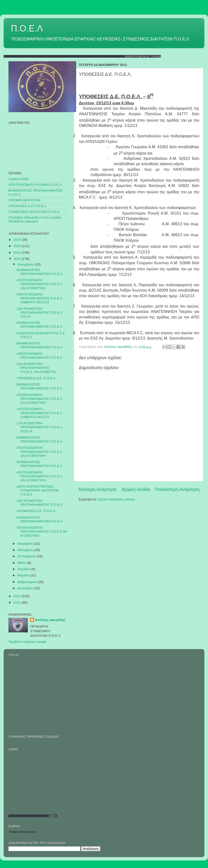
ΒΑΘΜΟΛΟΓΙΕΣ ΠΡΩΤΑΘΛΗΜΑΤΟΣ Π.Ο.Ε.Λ (39, 325)
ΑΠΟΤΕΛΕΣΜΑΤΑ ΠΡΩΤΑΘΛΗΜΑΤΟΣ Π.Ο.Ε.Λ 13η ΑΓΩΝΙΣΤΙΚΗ (39, 284)
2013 (18, 259)
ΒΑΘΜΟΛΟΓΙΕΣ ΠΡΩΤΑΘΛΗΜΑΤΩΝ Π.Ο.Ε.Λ (40, 272)
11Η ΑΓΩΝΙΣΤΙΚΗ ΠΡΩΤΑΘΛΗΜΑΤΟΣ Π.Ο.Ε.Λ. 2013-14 (40, 427)
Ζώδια (52, 816)
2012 (18, 596)
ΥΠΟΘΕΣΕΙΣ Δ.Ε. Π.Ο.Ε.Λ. (37, 378)
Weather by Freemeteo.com (22, 832)
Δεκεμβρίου (26, 264)
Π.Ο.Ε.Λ (27, 28)
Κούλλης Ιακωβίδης (50, 620)
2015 (18, 246)
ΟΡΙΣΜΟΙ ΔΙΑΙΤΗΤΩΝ (24, 200)
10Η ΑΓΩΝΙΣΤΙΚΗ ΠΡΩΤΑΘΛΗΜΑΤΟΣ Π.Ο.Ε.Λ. (40, 503)
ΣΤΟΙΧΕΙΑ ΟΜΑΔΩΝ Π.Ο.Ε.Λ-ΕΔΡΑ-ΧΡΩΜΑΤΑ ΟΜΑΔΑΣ (35, 220)
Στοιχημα (156, 56)
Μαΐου (22, 563)
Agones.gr (144, 56)
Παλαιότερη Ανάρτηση (177, 489)
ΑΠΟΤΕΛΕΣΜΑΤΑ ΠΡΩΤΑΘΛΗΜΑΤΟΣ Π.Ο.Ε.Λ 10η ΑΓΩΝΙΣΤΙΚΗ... (39, 476)
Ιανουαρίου (26, 588)
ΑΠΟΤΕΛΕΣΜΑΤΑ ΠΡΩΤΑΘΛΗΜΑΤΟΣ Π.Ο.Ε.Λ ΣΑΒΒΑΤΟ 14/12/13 (39, 413)
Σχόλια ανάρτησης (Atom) (116, 499)
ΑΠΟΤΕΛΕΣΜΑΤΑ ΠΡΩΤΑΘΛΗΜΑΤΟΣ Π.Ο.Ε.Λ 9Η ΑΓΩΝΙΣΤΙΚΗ (42, 531)
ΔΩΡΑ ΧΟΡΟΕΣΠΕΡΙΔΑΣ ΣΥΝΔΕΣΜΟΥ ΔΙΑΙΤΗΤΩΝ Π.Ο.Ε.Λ (38, 490)
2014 (18, 252)
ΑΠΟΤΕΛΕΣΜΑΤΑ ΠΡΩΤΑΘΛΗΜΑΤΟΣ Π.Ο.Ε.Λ (39, 356)
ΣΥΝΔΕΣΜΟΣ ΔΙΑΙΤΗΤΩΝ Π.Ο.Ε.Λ (34, 212)
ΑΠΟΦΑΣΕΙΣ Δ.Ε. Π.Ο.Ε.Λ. (37, 511)
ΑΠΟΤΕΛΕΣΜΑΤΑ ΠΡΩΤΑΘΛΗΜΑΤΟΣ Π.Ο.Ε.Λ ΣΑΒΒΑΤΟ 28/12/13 (39, 298)
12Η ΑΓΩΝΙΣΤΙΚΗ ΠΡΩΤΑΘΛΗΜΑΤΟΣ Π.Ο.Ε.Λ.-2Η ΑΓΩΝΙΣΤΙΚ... (38, 368)
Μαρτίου (24, 575)
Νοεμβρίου (26, 544)
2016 (18, 240)
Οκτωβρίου (26, 550)
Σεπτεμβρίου (27, 556)
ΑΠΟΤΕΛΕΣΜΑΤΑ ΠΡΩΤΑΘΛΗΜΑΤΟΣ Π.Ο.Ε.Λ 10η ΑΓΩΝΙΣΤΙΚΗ (39, 452)
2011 (18, 602)
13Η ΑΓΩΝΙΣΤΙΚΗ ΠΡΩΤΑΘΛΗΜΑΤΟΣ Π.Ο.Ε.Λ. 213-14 (40, 313)
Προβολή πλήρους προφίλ (27, 642)
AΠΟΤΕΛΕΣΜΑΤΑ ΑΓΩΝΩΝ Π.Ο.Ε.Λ (35, 185)
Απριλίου (24, 569)
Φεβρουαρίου (28, 582)
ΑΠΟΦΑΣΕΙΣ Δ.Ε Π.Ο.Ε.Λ (27, 206)
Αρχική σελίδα (136, 489)
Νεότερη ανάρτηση (98, 489)
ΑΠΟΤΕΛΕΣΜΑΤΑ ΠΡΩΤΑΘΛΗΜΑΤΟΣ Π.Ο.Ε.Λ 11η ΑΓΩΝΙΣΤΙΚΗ (39, 399)
